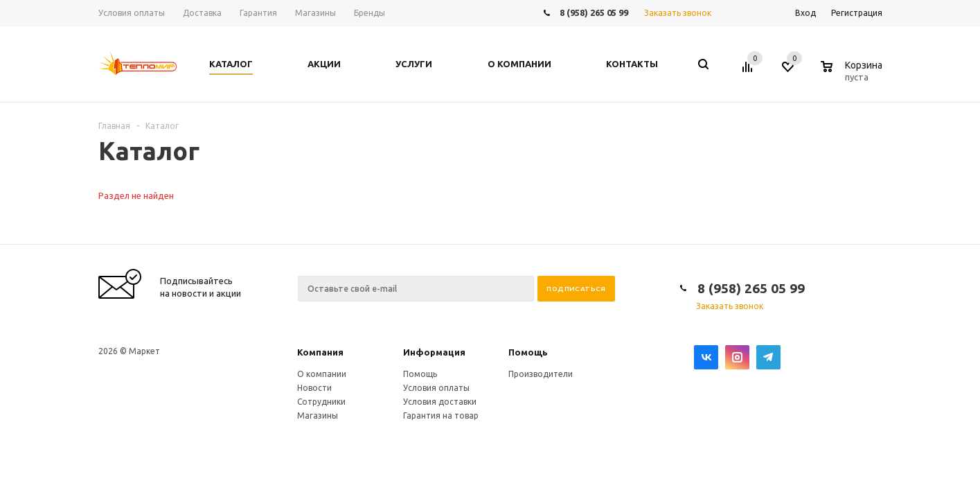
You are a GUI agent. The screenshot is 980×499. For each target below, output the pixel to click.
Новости (314, 388)
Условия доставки (440, 402)
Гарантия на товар (441, 415)
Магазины (318, 415)
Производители (541, 374)
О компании (322, 374)
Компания (320, 352)
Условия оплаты (436, 388)
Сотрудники (321, 402)
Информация (434, 352)
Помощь (528, 352)
